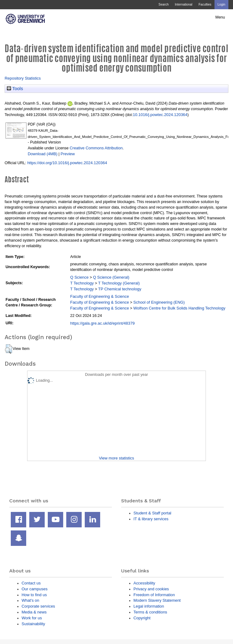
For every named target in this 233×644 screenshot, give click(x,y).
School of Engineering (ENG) (159, 302)
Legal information (149, 606)
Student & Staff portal (152, 513)
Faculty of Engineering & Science (100, 296)
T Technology (82, 283)
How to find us (34, 595)
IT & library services (151, 519)
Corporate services (38, 606)
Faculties (205, 4)
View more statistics (116, 458)
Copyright (142, 618)
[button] (8, 349)
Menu (220, 17)
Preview (68, 154)
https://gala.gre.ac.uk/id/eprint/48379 (102, 323)
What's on (30, 600)
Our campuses (35, 589)
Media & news (34, 612)
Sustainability (33, 624)
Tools (15, 89)
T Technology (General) (119, 283)
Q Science (80, 277)
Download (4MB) (43, 154)
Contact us (31, 583)
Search (164, 4)
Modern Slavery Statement (157, 600)
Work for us (32, 618)
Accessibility (144, 583)
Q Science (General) (111, 277)
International (184, 4)
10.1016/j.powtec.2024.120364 (160, 115)
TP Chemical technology (120, 289)
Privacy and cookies (151, 589)
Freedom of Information (154, 595)
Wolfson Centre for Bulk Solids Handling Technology (180, 308)
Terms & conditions (150, 612)
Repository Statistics (23, 78)
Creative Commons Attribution (96, 148)
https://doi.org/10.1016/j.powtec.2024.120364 (67, 163)
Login (221, 4)
